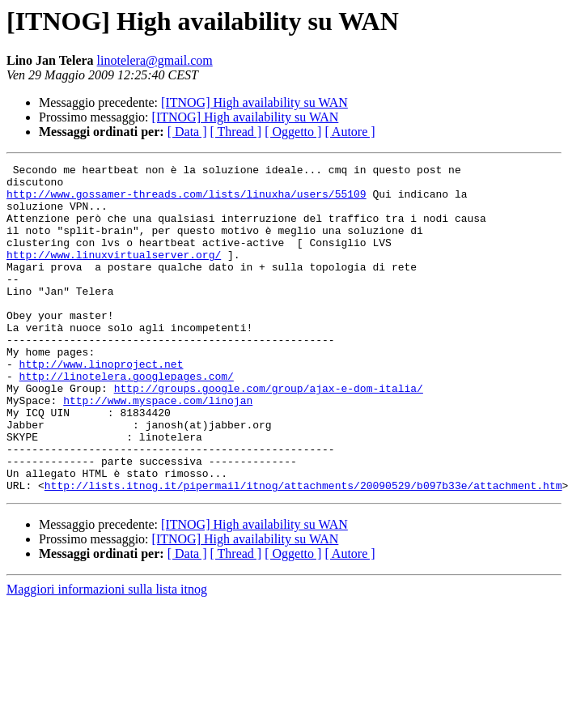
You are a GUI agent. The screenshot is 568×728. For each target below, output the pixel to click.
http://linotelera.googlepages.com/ (127, 419)
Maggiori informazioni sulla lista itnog (107, 655)
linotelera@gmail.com (155, 60)
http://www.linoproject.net (102, 405)
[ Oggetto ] (293, 132)
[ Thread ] (236, 132)
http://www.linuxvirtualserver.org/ (114, 274)
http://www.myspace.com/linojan (158, 449)
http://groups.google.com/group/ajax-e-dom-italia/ (269, 434)
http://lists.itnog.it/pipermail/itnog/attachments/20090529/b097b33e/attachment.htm (303, 551)
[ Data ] (187, 132)
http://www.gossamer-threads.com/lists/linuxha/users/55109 (187, 201)
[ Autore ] (350, 132)
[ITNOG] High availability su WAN (254, 102)
